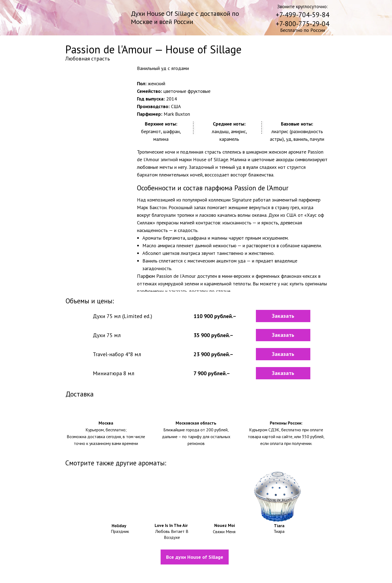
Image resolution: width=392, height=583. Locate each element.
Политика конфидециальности (208, 573)
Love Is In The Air (171, 525)
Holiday (119, 526)
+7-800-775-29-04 (303, 24)
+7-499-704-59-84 (303, 15)
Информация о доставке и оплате (119, 573)
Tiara (279, 526)
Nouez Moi (225, 525)
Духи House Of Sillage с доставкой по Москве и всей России (185, 18)
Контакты (293, 573)
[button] (283, 316)
